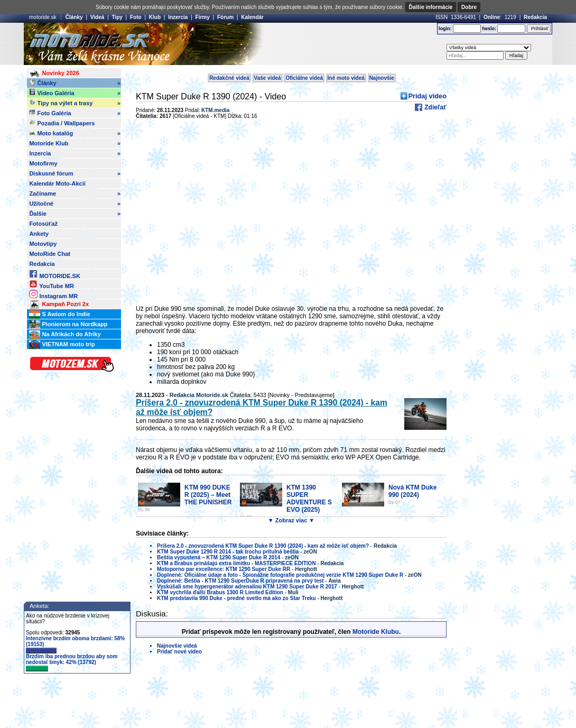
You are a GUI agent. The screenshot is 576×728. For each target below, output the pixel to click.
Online (492, 17)
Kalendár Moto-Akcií (57, 183)
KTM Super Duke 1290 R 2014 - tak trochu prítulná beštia (228, 552)
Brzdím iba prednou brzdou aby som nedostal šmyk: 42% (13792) (72, 662)
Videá (97, 17)
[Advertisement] (303, 44)
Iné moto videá (346, 78)
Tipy (117, 17)
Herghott (306, 569)
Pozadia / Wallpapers (62, 123)
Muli (293, 592)
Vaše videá (268, 78)
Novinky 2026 (54, 73)
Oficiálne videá (304, 78)
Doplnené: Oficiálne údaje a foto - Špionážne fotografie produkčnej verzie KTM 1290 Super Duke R (280, 575)
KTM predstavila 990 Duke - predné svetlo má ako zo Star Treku (236, 598)
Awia (335, 581)
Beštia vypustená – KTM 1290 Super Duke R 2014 (219, 557)
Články (74, 17)
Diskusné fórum (75, 173)
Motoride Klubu (376, 632)
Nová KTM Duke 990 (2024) (412, 491)
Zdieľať (435, 107)
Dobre (469, 7)
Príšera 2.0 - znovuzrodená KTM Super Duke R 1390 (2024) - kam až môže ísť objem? (263, 546)
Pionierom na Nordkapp (68, 325)
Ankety (39, 234)
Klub (155, 17)
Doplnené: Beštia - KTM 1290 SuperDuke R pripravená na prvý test (240, 581)
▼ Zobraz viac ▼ (291, 520)
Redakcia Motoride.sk (199, 395)
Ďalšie (75, 214)
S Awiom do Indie (59, 315)
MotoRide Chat (50, 254)
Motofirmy (43, 163)
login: (445, 29)
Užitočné (75, 204)
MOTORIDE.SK (54, 274)
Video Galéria (75, 93)
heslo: (489, 29)
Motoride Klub (75, 143)
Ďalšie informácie (431, 7)
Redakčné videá (229, 78)
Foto (136, 17)
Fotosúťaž (43, 224)
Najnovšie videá (177, 646)
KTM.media (215, 110)
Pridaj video (427, 96)
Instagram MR (53, 294)
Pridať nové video (179, 652)
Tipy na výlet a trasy (75, 103)
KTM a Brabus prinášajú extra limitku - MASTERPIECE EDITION (236, 563)
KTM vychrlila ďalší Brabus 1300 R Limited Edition (220, 592)
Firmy (203, 17)
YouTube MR (51, 284)
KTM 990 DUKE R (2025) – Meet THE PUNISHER (208, 495)
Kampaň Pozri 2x (59, 305)
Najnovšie (382, 78)
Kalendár (252, 17)
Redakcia (535, 17)
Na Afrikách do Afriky (65, 335)
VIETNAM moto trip (62, 345)
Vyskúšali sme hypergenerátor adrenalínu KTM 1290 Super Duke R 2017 (247, 587)
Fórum (225, 17)
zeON (310, 552)
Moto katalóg (75, 133)
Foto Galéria (75, 113)
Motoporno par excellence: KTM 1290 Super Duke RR (224, 569)
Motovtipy (43, 244)
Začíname (75, 193)
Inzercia (178, 17)
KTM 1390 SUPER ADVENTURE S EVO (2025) (309, 499)
